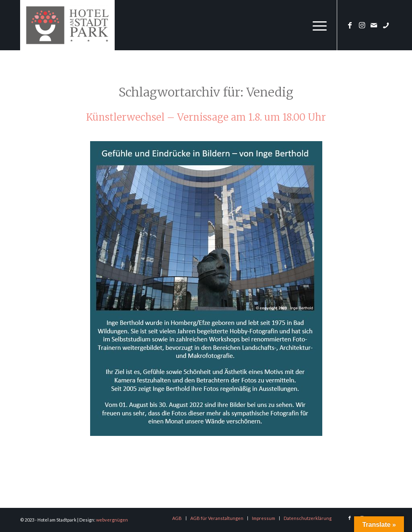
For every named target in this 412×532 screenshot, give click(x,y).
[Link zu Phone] (386, 25)
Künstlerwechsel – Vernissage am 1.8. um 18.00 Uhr (206, 117)
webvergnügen (112, 520)
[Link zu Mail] (374, 25)
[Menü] (317, 25)
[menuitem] (317, 25)
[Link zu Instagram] (362, 25)
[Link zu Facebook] (350, 25)
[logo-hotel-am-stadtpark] (67, 25)
